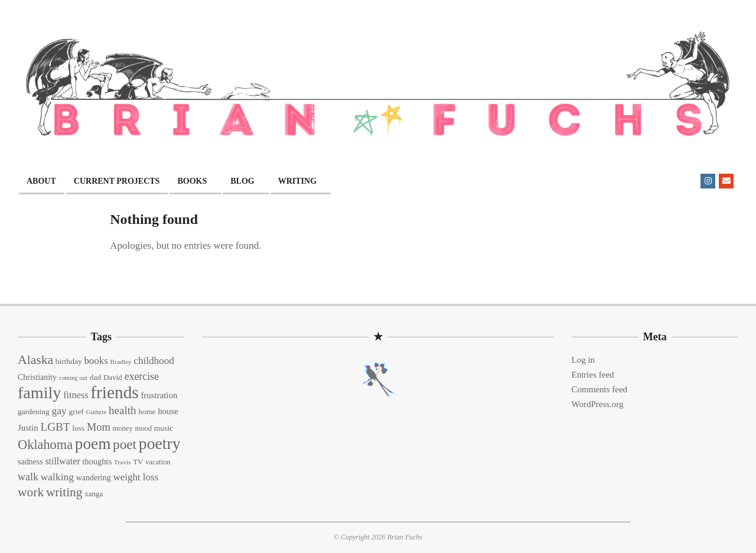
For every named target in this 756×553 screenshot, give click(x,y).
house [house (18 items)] (168, 411)
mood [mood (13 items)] (143, 428)
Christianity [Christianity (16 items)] (37, 377)
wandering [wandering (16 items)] (94, 478)
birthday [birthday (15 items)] (69, 361)
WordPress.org (598, 404)
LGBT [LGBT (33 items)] (55, 427)
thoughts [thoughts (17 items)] (97, 461)
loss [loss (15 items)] (78, 428)
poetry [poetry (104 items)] (160, 443)
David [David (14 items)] (113, 377)
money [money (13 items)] (122, 428)
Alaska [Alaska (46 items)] (35, 360)
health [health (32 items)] (123, 410)
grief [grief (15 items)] (76, 412)
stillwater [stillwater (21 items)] (62, 461)
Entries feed (593, 375)
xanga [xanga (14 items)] (94, 494)
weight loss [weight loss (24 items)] (136, 477)
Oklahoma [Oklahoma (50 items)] (45, 445)
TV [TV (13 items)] (138, 462)
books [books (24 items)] (96, 361)
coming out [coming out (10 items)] (73, 378)
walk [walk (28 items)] (28, 477)
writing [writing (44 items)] (64, 492)
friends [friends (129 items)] (114, 392)
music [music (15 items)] (164, 428)
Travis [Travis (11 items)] (123, 462)
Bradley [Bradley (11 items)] (121, 362)
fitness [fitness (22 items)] (76, 395)
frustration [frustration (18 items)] (159, 395)
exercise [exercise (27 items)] (142, 376)
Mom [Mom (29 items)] (99, 427)
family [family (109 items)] (39, 393)
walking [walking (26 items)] (57, 477)
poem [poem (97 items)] (93, 444)
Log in (584, 360)
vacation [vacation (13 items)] (158, 462)
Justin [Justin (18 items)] (28, 428)
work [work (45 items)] (31, 492)
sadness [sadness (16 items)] (30, 462)
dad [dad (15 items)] (95, 377)
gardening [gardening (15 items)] (34, 412)
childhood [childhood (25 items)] (154, 361)
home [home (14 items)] (147, 412)
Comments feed (600, 389)
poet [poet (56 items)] (125, 444)
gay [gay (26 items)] (59, 411)
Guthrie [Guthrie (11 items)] (97, 412)
